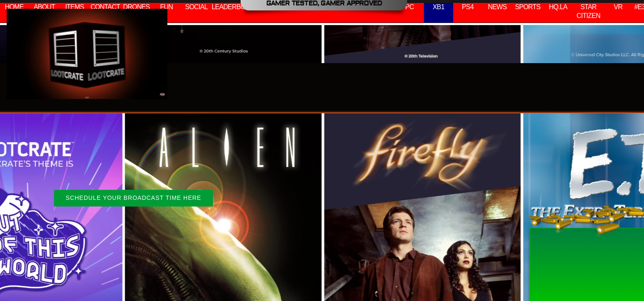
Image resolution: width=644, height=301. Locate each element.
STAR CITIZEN (589, 11)
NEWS (497, 7)
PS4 (468, 7)
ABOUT (44, 7)
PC (409, 7)
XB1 (439, 7)
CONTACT (105, 7)
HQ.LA (558, 7)
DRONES (136, 7)
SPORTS (528, 7)
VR (618, 7)
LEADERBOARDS (237, 7)
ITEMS (75, 7)
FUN (167, 7)
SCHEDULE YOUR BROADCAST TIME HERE (133, 198)
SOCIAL (196, 7)
